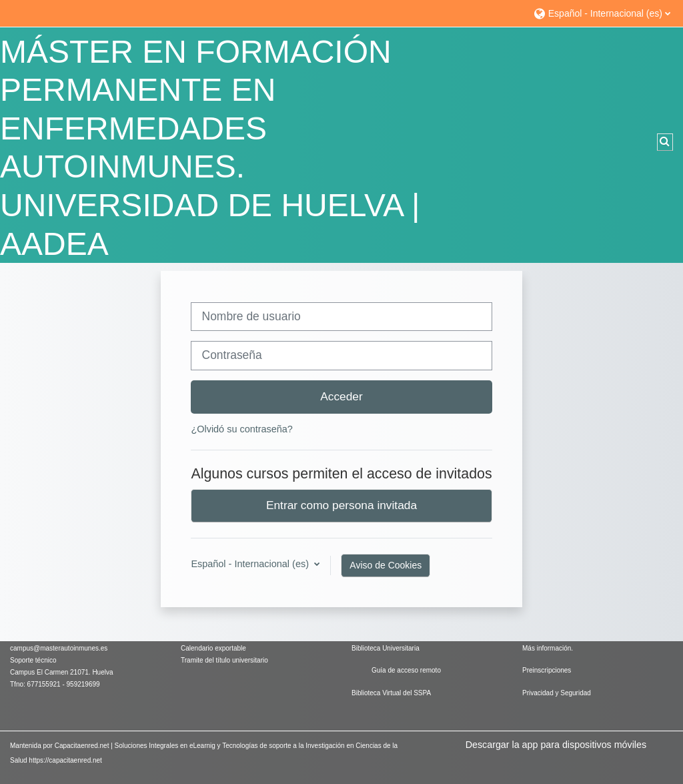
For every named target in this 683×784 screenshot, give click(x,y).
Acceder (341, 396)
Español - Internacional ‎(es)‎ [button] (251, 564)
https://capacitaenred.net (65, 760)
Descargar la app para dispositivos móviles (556, 745)
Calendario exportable (213, 648)
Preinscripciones (547, 670)
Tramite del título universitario (224, 660)
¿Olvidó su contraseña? (241, 429)
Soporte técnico (33, 660)
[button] (602, 13)
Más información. (548, 648)
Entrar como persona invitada (341, 505)
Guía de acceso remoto (406, 670)
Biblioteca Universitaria (386, 648)
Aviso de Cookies (386, 565)
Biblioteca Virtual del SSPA (391, 693)
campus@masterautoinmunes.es (60, 648)
